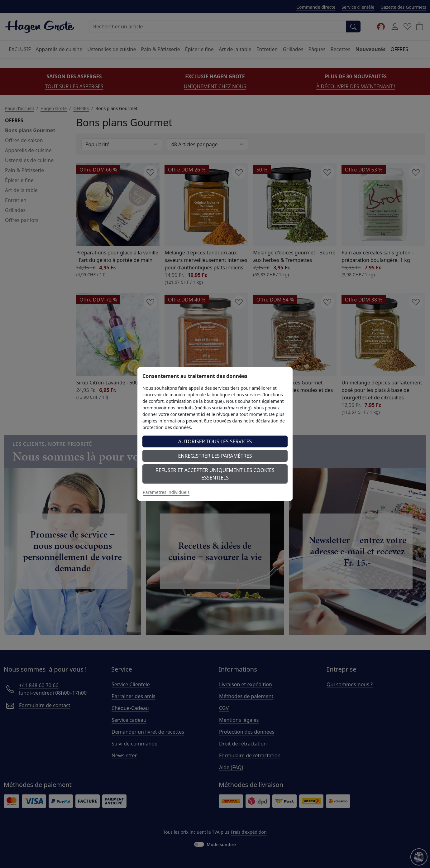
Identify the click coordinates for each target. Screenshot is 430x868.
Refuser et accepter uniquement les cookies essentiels (215, 474)
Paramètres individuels (166, 492)
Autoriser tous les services (215, 441)
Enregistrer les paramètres (215, 456)
